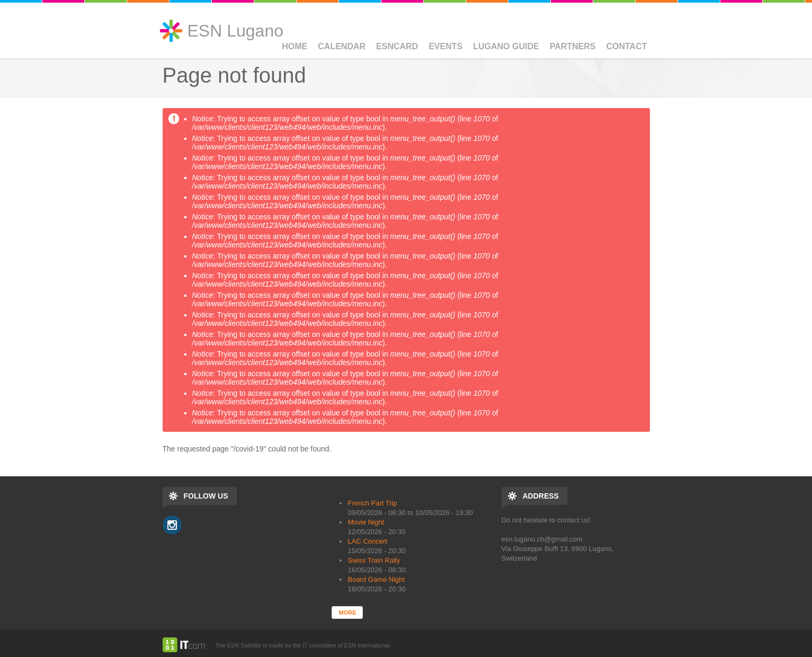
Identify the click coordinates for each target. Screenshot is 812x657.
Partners (573, 46)
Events (445, 46)
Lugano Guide (506, 46)
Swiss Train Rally (374, 560)
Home (295, 46)
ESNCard (397, 46)
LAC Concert (367, 541)
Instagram (172, 525)
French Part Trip (372, 503)
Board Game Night (376, 579)
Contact (626, 46)
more (347, 612)
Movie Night (366, 522)
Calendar (342, 46)
